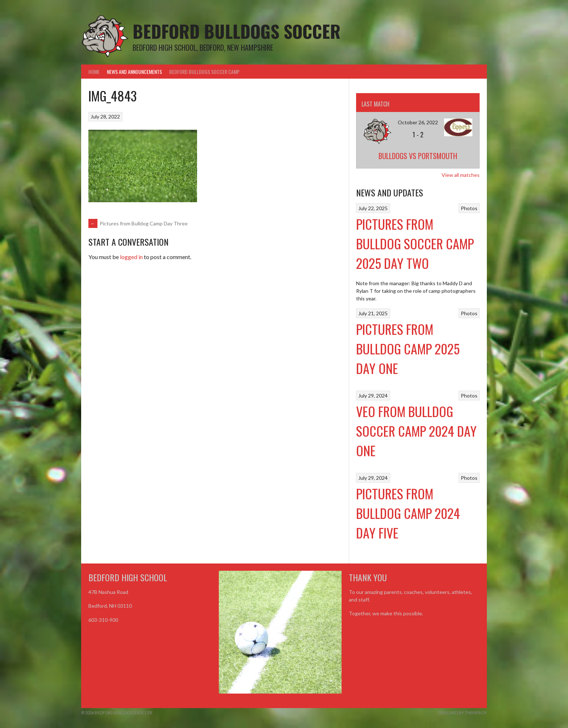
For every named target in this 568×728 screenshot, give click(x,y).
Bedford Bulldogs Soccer (237, 31)
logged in (131, 257)
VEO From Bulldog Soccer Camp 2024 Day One (416, 431)
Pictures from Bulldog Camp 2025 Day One (408, 348)
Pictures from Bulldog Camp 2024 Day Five (408, 513)
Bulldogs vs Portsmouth (418, 156)
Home (94, 72)
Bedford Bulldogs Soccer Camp (204, 72)
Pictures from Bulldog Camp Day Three (138, 223)
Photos (469, 208)
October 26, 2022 (418, 122)
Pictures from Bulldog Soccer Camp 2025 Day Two (415, 243)
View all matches (461, 175)
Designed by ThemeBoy (463, 713)
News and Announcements (134, 72)
